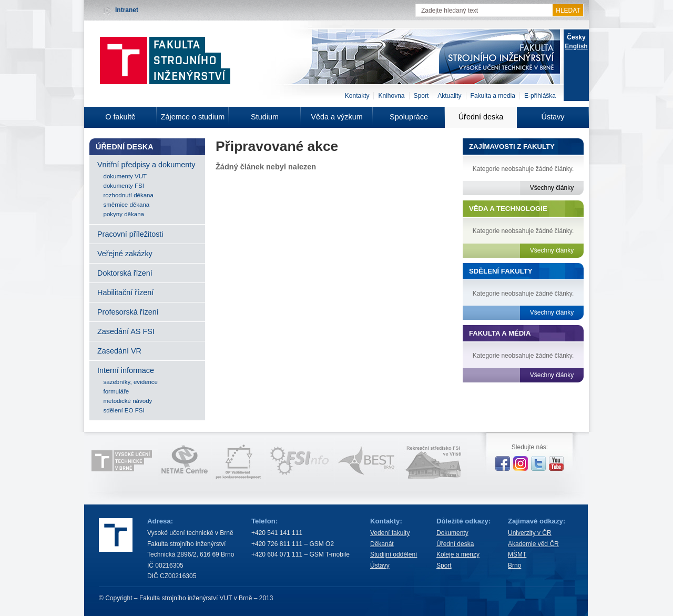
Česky (576, 37)
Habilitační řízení (125, 292)
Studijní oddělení (394, 554)
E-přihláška (540, 96)
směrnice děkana (127, 205)
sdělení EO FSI (124, 410)
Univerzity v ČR (530, 533)
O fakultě (120, 117)
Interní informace (126, 370)
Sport (421, 96)
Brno (514, 565)
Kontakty (357, 96)
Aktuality (449, 96)
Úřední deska (481, 117)
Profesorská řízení (128, 312)
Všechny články (552, 188)
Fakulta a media (493, 96)
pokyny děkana (124, 214)
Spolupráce (409, 117)
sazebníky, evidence (131, 382)
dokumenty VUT (125, 176)
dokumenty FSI (124, 186)
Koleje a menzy (458, 554)
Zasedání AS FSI (126, 331)
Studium (265, 117)
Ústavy (553, 117)
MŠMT (517, 554)
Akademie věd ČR (533, 544)
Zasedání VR (119, 351)
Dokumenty (452, 533)
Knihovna (391, 96)
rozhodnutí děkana (129, 195)
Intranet (127, 10)
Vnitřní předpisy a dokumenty (146, 165)
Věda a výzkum (336, 117)
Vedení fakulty (390, 533)
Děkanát (382, 544)
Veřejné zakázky (125, 254)
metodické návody (128, 401)
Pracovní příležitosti (130, 234)
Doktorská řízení (125, 273)
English (576, 46)
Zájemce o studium (193, 117)
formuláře (116, 391)
